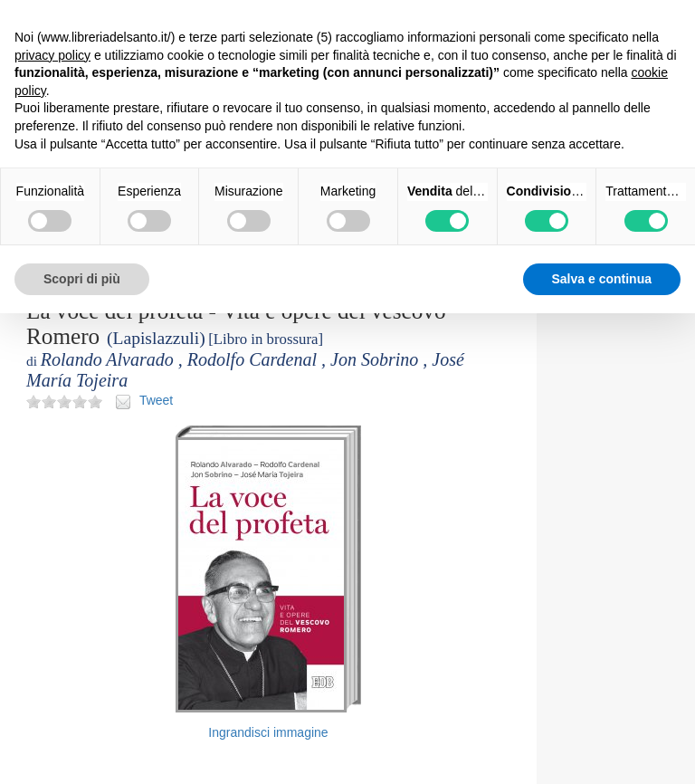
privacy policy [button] (52, 55)
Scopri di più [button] (82, 279)
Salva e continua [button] (602, 279)
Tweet (156, 400)
